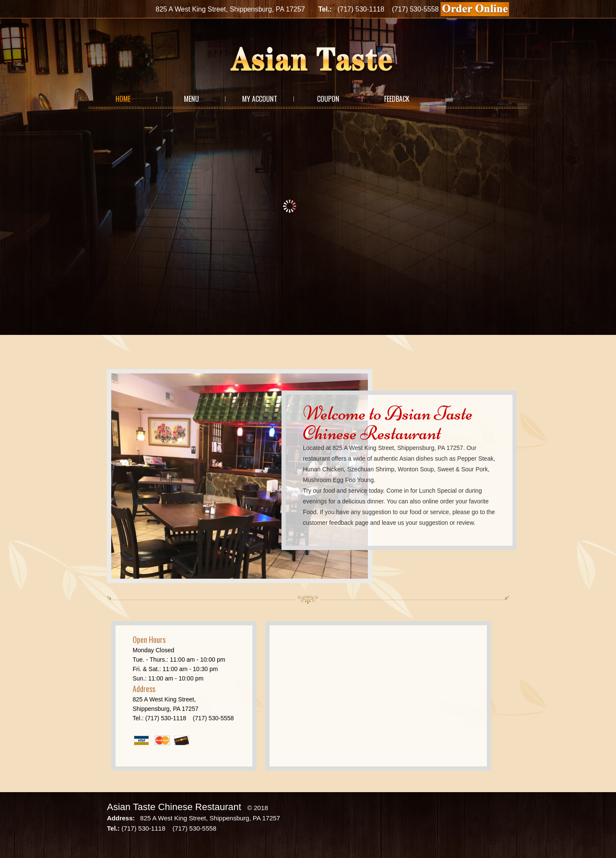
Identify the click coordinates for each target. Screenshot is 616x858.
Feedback (397, 99)
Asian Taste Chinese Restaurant (174, 807)
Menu (191, 99)
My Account (260, 99)
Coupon (328, 99)
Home (123, 99)
